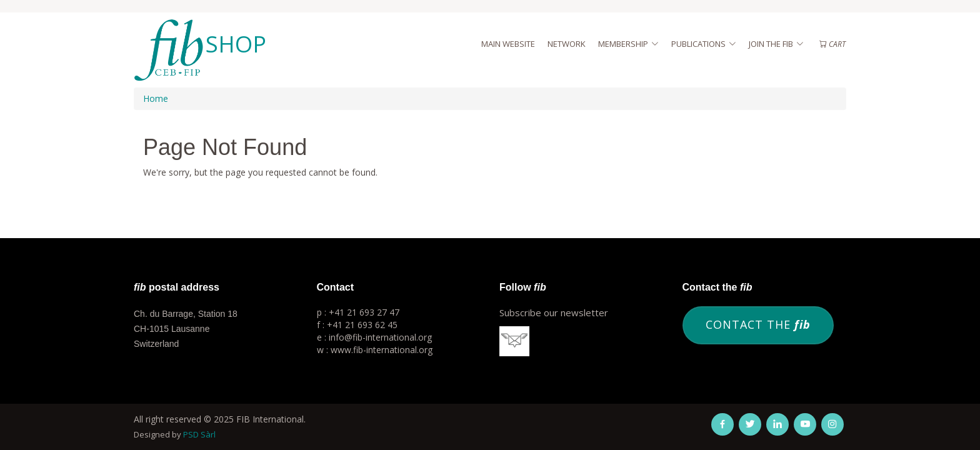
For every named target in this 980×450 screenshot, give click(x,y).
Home (156, 98)
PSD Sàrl (199, 434)
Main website (508, 44)
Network (567, 44)
